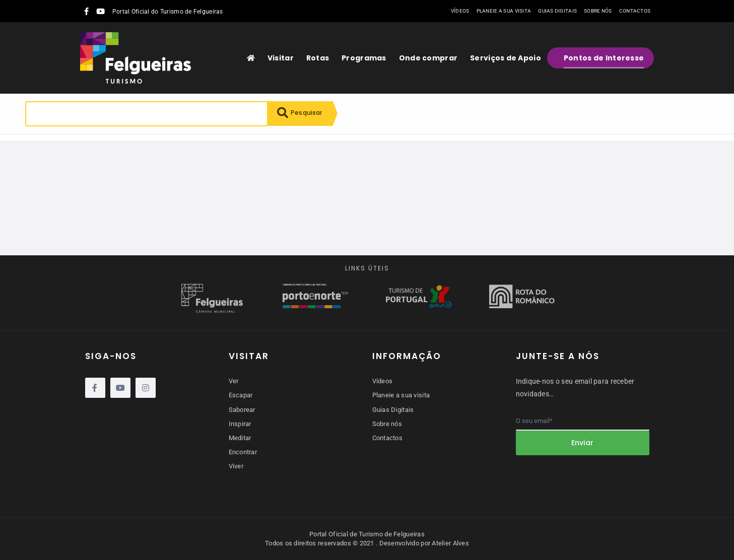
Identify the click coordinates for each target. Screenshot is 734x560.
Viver (236, 466)
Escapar (241, 395)
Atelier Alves (450, 543)
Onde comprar (428, 58)
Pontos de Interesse (604, 58)
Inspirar (240, 424)
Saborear (242, 410)
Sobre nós (598, 11)
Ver (234, 381)
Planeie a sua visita (504, 11)
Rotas (318, 58)
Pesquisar (303, 114)
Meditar (240, 438)
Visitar (281, 58)
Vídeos (460, 11)
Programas (364, 58)
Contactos (635, 11)
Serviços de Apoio (506, 58)
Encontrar (243, 452)
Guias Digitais (557, 11)
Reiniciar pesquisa (118, 149)
